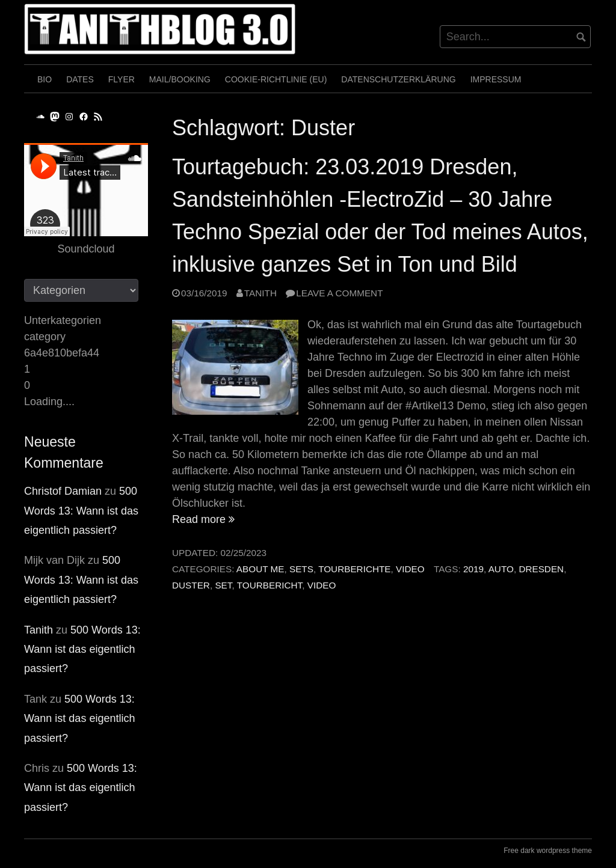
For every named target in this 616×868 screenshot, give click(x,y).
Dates (80, 79)
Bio (45, 79)
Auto (501, 569)
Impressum (496, 79)
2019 (473, 569)
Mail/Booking (180, 79)
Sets (301, 569)
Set (223, 585)
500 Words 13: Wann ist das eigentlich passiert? (81, 511)
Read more (203, 519)
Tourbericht (270, 585)
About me (260, 569)
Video (410, 569)
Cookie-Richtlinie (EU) (276, 79)
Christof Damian (63, 491)
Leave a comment (339, 293)
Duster (191, 585)
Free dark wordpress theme (548, 851)
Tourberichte (354, 569)
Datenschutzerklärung (398, 79)
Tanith (260, 293)
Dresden (541, 569)
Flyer (122, 79)
